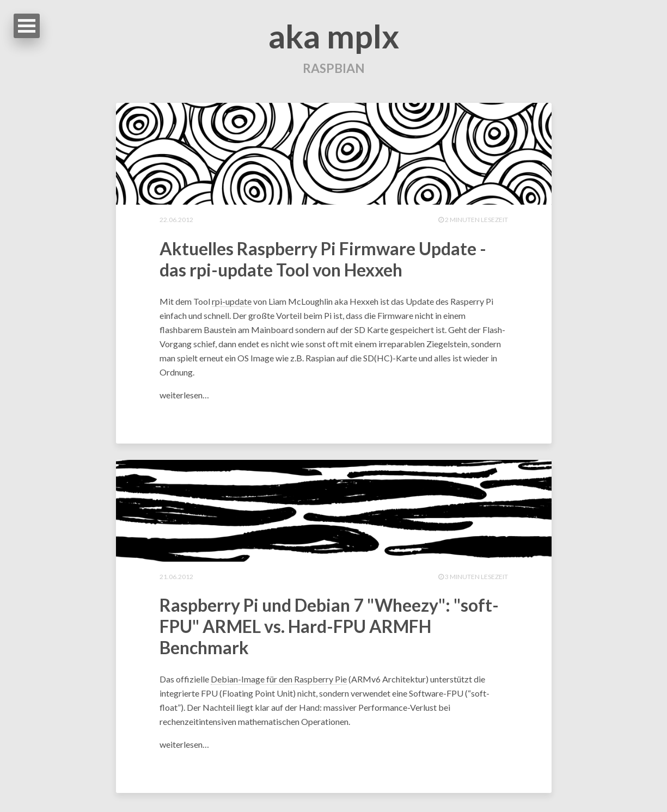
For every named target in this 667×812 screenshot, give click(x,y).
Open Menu (27, 26)
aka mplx (334, 36)
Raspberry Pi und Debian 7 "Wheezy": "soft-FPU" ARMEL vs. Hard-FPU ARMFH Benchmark (329, 629)
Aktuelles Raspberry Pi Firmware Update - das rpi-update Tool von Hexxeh (323, 261)
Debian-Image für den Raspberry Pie (279, 682)
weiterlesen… (184, 396)
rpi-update (232, 303)
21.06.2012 (176, 578)
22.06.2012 (176, 221)
